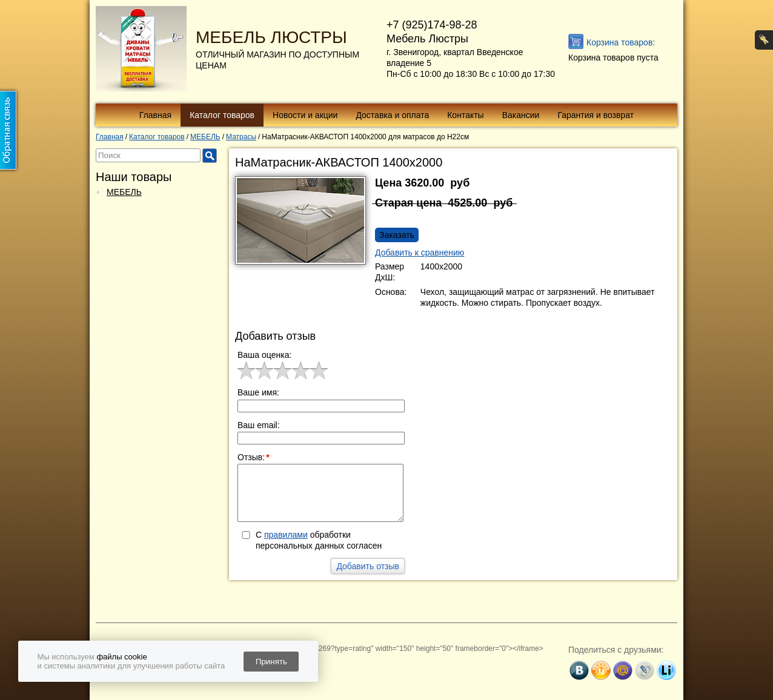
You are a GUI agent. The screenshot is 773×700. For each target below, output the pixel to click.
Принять (271, 662)
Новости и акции (305, 115)
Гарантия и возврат (596, 115)
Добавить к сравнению (420, 253)
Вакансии (521, 115)
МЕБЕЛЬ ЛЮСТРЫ (271, 37)
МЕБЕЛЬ (124, 192)
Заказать (397, 235)
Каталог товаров (222, 115)
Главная (155, 115)
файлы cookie (121, 657)
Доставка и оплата (392, 115)
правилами (286, 535)
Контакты (465, 115)
